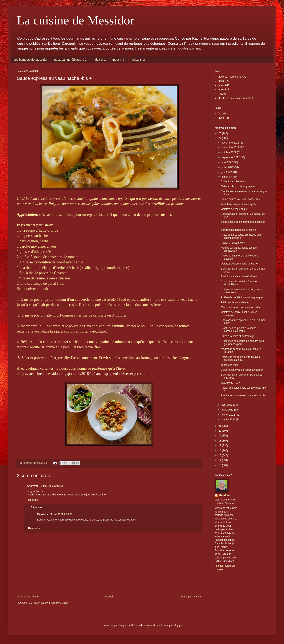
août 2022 (228, 162)
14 (220, 460)
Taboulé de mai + (231, 383)
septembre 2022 (231, 157)
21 (220, 426)
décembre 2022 (231, 143)
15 (220, 455)
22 (220, 138)
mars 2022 (228, 410)
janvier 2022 (229, 420)
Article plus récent (28, 597)
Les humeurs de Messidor (30, 60)
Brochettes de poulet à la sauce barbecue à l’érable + (239, 330)
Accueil (109, 597)
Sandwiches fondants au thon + (239, 230)
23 (220, 133)
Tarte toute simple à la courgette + (240, 204)
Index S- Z (138, 60)
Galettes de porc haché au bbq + (239, 264)
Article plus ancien (191, 597)
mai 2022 (227, 177)
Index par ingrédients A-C (70, 60)
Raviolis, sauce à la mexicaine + (239, 276)
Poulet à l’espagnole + (233, 243)
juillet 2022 (228, 167)
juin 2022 (227, 172)
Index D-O (100, 60)
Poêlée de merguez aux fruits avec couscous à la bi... (240, 358)
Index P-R (119, 60)
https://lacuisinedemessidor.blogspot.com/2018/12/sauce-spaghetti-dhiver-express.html (84, 374)
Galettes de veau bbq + (234, 209)
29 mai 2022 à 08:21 (61, 514)
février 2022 (229, 415)
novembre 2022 (231, 148)
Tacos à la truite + (231, 365)
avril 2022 (227, 405)
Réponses (36, 507)
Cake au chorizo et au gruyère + (239, 186)
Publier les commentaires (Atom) (51, 603)
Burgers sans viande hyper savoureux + (243, 370)
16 (220, 451)
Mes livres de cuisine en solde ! (235, 98)
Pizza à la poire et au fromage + (239, 336)
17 (220, 445)
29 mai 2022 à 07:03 (51, 486)
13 (220, 465)
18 (220, 441)
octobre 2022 (229, 152)
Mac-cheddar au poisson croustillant (241, 307)
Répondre (33, 500)
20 (220, 431)
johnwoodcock (152, 625)
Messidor (43, 514)
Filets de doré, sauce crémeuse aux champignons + (241, 236)
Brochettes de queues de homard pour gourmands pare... (242, 342)
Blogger (178, 625)
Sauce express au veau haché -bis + (241, 199)
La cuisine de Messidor (76, 20)
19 (220, 436)
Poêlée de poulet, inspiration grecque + (243, 297)
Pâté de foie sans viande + (236, 302)
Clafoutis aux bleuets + (234, 181)
